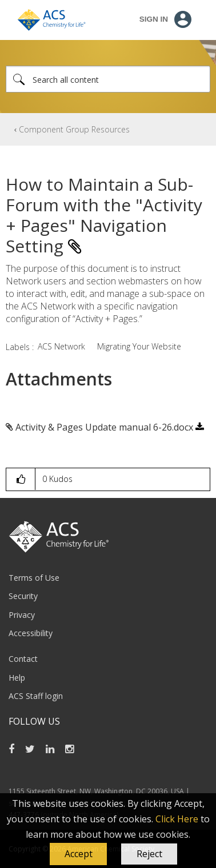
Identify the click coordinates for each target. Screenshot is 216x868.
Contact (23, 659)
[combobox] (108, 79)
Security (23, 596)
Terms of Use (34, 578)
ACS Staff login (36, 696)
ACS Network (61, 346)
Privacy (22, 615)
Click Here (177, 819)
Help (17, 678)
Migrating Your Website (139, 346)
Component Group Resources (74, 129)
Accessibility (31, 633)
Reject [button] (149, 854)
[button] (78, 854)
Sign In (154, 19)
